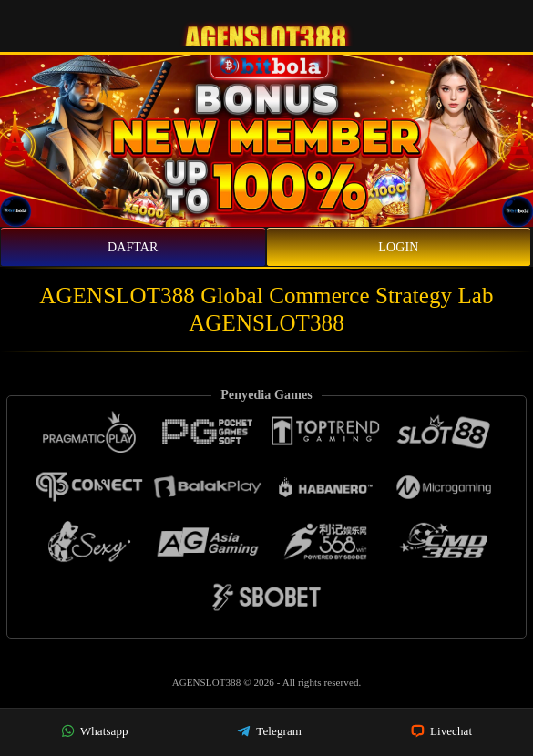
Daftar (133, 247)
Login (398, 247)
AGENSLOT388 (208, 682)
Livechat (442, 731)
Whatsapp (95, 731)
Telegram (269, 731)
